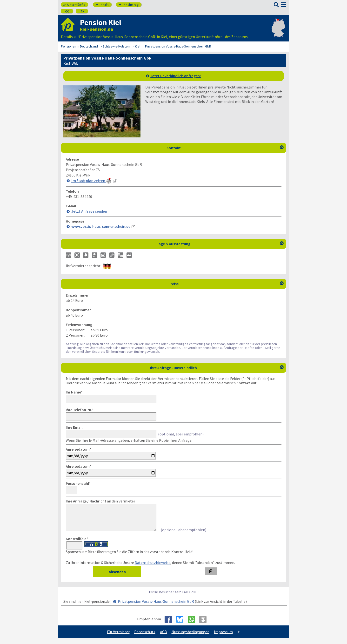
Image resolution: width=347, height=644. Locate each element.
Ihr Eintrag (129, 5)
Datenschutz (145, 637)
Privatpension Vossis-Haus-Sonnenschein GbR (156, 607)
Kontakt (225, 148)
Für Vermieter (118, 637)
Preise (226, 284)
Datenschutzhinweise (153, 568)
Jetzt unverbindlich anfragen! (176, 76)
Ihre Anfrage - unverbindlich (217, 368)
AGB (163, 637)
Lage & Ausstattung (220, 244)
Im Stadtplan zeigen (92, 181)
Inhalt (102, 5)
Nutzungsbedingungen (190, 637)
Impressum (223, 637)
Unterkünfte (74, 5)
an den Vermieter (100, 501)
